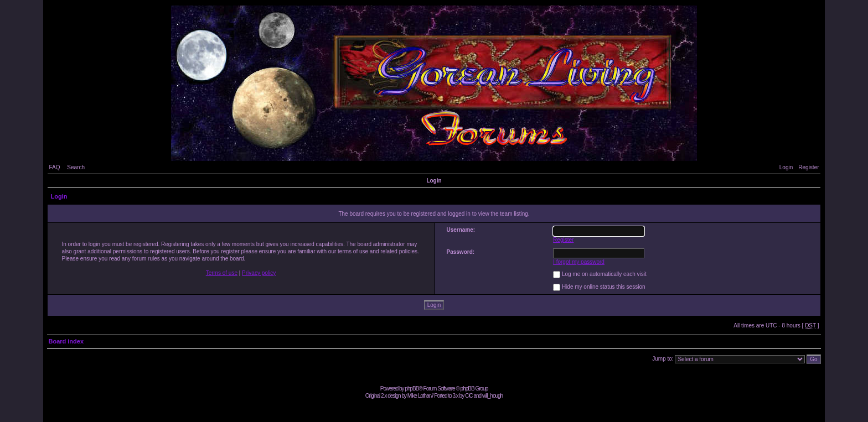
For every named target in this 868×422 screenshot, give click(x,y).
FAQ (54, 167)
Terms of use (222, 273)
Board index (66, 341)
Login (786, 167)
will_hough (492, 396)
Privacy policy (259, 273)
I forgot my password (579, 262)
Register (808, 167)
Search (76, 167)
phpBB (412, 389)
